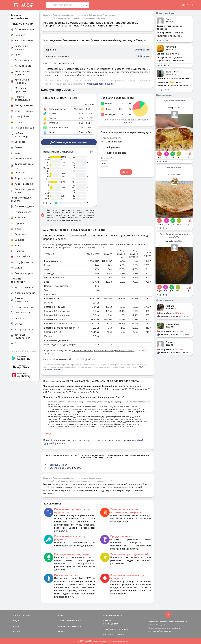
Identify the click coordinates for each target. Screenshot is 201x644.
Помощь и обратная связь (24, 351)
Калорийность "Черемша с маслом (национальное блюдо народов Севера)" (79, 481)
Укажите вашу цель (111, 138)
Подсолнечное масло (60, 468)
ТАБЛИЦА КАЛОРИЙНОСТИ (70, 621)
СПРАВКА (107, 621)
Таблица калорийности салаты (102, 15)
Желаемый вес (108, 158)
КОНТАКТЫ (124, 629)
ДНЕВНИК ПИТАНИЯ (22, 615)
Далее (126, 172)
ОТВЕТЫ (62, 632)
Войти (186, 5)
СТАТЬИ (17, 632)
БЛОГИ (16, 626)
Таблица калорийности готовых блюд (70, 15)
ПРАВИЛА (120, 635)
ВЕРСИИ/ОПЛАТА (111, 624)
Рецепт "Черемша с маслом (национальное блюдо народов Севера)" (76, 18)
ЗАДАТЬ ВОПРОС (110, 629)
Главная (47, 15)
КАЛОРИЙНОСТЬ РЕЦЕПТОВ (70, 626)
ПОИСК (61, 615)
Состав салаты (95, 478)
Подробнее (89, 359)
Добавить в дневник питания (69, 142)
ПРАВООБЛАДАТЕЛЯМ (113, 615)
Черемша (53, 465)
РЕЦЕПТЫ (17, 621)
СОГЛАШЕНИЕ (109, 635)
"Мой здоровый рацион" (101, 84)
